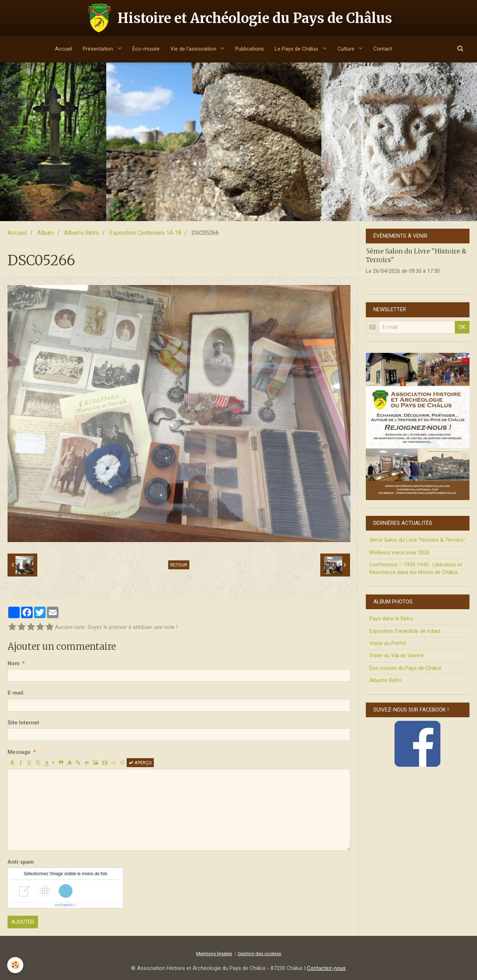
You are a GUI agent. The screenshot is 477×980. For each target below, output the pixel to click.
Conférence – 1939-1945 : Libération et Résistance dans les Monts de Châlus (416, 568)
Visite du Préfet (388, 643)
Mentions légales (214, 953)
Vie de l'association (194, 49)
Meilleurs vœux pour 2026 (400, 552)
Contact (383, 49)
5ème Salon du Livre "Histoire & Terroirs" (417, 540)
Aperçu (140, 763)
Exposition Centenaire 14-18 (145, 233)
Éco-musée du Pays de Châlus (405, 668)
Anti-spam (21, 862)
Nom (13, 663)
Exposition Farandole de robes (405, 631)
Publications (250, 49)
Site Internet (23, 723)
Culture (347, 49)
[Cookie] (15, 965)
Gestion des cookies (259, 953)
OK (462, 327)
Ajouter (23, 922)
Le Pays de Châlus (297, 49)
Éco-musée (146, 49)
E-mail (15, 693)
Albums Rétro (82, 233)
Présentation (99, 49)
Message (19, 752)
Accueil (63, 49)
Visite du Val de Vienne (396, 655)
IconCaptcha (64, 905)
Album (46, 233)
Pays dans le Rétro (391, 619)
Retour (179, 565)
